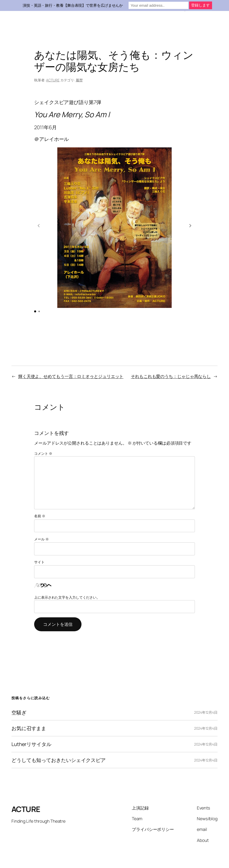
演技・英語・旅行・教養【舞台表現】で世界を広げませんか (73, 5)
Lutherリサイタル (31, 727)
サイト (39, 545)
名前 (40, 499)
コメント (43, 436)
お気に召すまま (29, 711)
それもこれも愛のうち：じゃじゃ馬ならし (171, 359)
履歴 (79, 80)
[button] (190, 217)
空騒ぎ (19, 695)
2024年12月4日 (206, 695)
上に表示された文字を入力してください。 (67, 580)
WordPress (209, 854)
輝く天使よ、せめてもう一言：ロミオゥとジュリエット (71, 359)
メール (41, 522)
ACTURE (53, 80)
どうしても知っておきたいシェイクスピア (59, 743)
